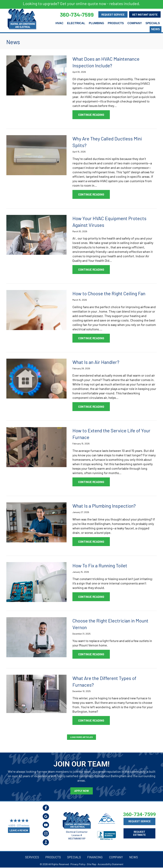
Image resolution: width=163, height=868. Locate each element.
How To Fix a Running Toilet (100, 565)
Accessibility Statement (111, 864)
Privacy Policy (78, 864)
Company (135, 23)
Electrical (76, 23)
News (156, 29)
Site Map (92, 864)
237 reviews (23, 825)
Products (116, 23)
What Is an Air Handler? (96, 362)
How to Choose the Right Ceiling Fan (109, 293)
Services (32, 857)
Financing (95, 857)
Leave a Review (19, 830)
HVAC (60, 23)
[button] (81, 737)
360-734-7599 (139, 814)
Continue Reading (94, 115)
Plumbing (96, 23)
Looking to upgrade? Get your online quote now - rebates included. (81, 3)
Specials (153, 23)
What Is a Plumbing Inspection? (104, 506)
